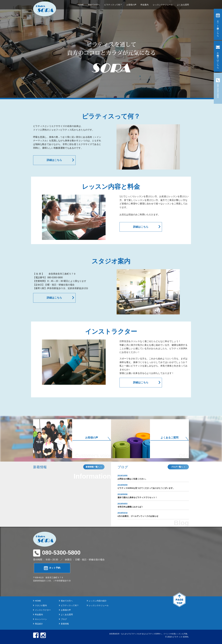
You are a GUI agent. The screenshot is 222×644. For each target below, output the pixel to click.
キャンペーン (41, 619)
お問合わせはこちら (218, 56)
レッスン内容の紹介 (98, 601)
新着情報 (65, 624)
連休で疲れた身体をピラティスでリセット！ (137, 497)
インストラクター (43, 610)
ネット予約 (52, 568)
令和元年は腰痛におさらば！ (130, 507)
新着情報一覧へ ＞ (94, 467)
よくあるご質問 (169, 438)
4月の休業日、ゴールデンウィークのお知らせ (138, 516)
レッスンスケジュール (163, 5)
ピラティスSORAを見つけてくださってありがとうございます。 (146, 488)
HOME (81, 5)
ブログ (64, 619)
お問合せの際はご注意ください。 (132, 479)
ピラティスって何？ (113, 5)
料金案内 (145, 5)
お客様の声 (131, 5)
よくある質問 (183, 5)
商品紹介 (39, 624)
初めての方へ (94, 5)
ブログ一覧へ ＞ (178, 467)
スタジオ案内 (41, 605)
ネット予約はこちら (218, 24)
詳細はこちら (54, 160)
